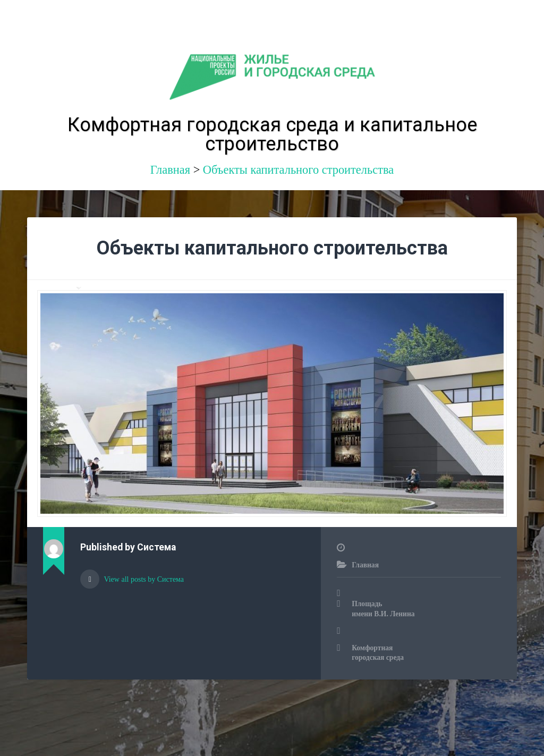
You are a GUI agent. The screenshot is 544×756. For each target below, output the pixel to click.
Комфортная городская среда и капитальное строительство (272, 134)
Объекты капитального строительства (298, 170)
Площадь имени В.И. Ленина (383, 609)
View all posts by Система (143, 579)
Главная (365, 565)
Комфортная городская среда (378, 653)
